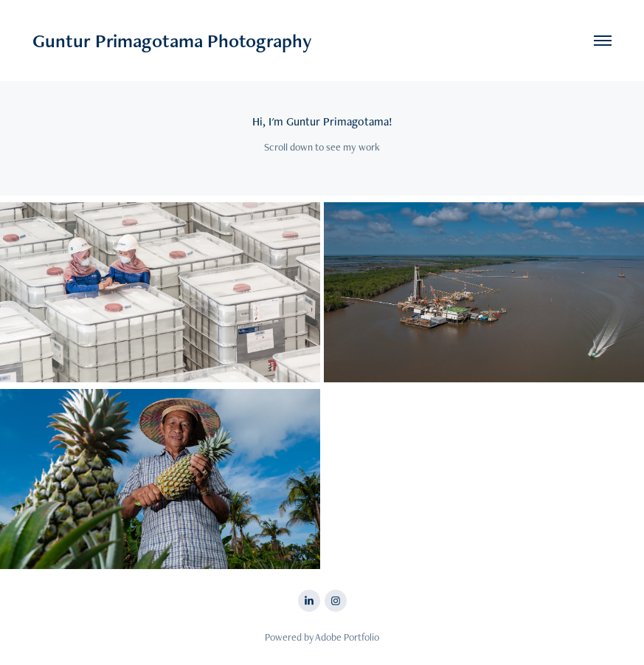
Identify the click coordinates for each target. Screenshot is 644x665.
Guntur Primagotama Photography (172, 41)
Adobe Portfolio (347, 637)
